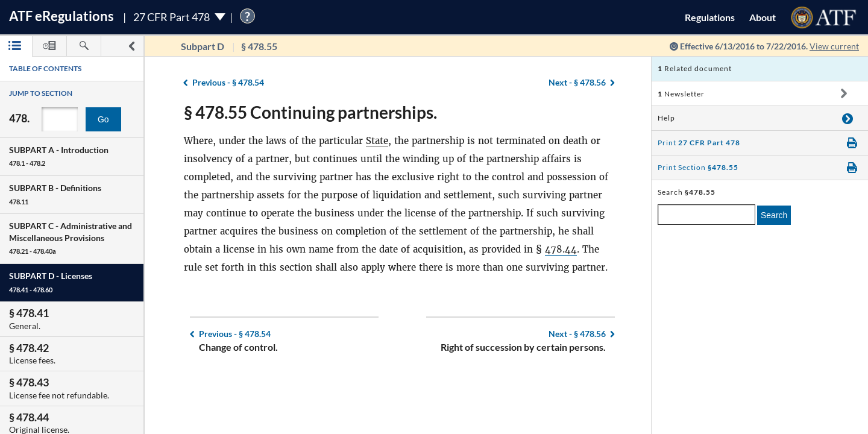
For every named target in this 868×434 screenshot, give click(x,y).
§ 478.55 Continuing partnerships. (310, 112)
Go (103, 119)
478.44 (561, 249)
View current (834, 46)
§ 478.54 (228, 82)
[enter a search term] (706, 215)
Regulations (710, 17)
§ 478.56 (577, 82)
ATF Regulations (61, 16)
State (377, 141)
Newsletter (681, 94)
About (763, 17)
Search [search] (774, 215)
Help (666, 118)
